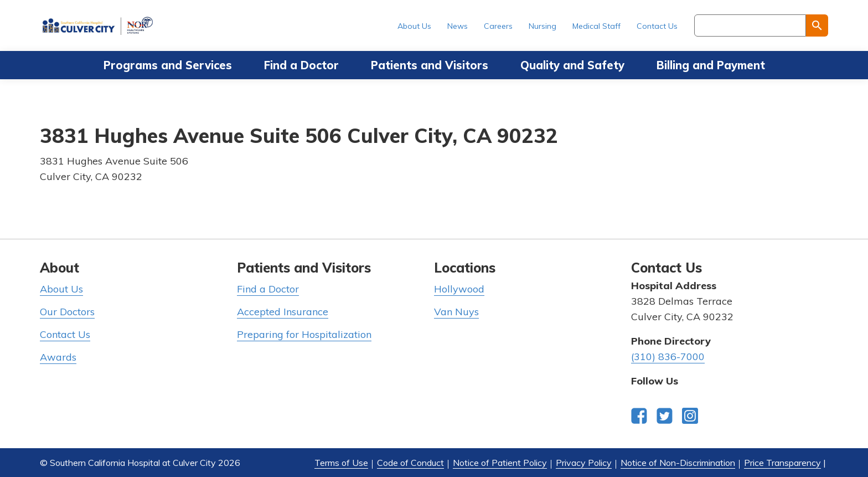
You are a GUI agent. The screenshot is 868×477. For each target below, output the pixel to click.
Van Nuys (456, 312)
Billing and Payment (711, 65)
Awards (58, 357)
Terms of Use (341, 463)
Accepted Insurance (283, 312)
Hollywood (459, 289)
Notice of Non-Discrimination (678, 463)
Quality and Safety (572, 65)
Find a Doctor (301, 65)
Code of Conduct (410, 463)
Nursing (542, 26)
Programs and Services (168, 65)
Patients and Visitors (430, 65)
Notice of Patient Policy (500, 463)
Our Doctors (67, 312)
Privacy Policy (584, 463)
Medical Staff (596, 26)
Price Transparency (782, 463)
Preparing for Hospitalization (304, 334)
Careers (498, 26)
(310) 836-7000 (668, 357)
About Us (414, 26)
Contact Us (657, 26)
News (458, 26)
